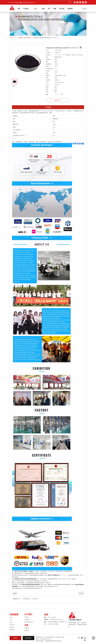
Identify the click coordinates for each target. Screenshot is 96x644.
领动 (63, 637)
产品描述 (48, 107)
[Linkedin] (82, 638)
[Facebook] (79, 638)
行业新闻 (27, 630)
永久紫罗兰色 (26, 599)
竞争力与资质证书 (29, 622)
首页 (11, 617)
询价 (57, 100)
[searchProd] (59, 2)
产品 (11, 620)
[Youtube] (85, 640)
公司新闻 (27, 628)
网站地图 (12, 630)
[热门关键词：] (70, 2)
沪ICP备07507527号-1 (46, 639)
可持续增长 (27, 620)
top (94, 638)
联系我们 (12, 627)
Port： (47, 50)
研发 (11, 622)
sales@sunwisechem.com (29, 2)
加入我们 (12, 625)
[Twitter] (85, 638)
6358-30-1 (35, 599)
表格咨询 (28, 638)
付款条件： (49, 55)
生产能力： (49, 53)
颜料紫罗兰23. (17, 599)
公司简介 (27, 617)
